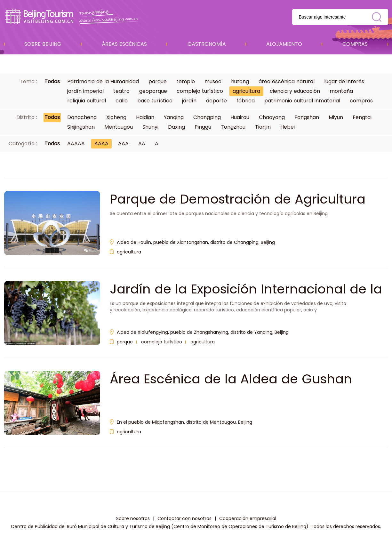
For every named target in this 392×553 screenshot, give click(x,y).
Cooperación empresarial (248, 518)
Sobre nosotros (133, 518)
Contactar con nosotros (184, 518)
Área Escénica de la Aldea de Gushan (231, 379)
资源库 (73, 17)
